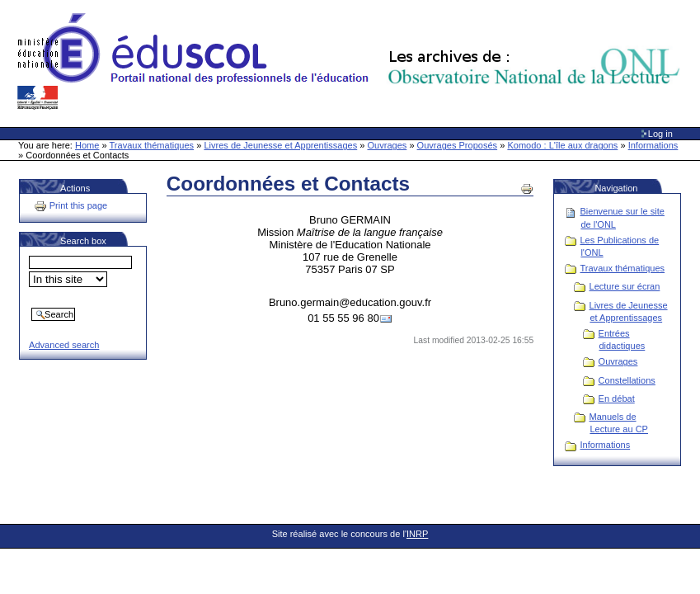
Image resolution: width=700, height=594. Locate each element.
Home (87, 145)
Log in (660, 134)
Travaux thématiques (152, 145)
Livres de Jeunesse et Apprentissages (280, 145)
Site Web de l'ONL (352, 62)
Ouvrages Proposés (458, 145)
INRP (417, 534)
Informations (653, 145)
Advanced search (64, 345)
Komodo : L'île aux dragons (562, 145)
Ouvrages (388, 145)
